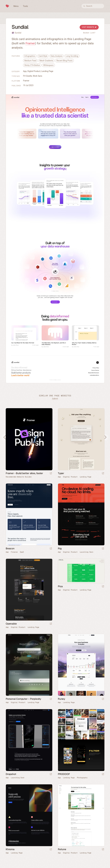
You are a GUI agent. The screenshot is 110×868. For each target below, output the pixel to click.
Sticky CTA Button (32, 65)
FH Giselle (27, 76)
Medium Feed (30, 61)
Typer (61, 473)
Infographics (30, 56)
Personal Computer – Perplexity (23, 699)
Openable (11, 624)
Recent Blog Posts (64, 61)
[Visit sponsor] (51, 473)
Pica (60, 586)
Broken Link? (89, 33)
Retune (62, 849)
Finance (14, 552)
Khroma (10, 849)
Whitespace (48, 65)
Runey (61, 699)
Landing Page (47, 71)
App (25, 71)
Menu (16, 6)
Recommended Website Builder (19, 477)
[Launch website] (103, 473)
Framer (30, 43)
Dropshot (11, 774)
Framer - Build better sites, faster (24, 473)
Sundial (18, 33)
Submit (55, 399)
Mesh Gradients (46, 61)
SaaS (22, 552)
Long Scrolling (72, 56)
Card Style (43, 56)
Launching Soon (87, 552)
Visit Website (89, 27)
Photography (82, 778)
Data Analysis (57, 56)
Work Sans (38, 76)
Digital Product (34, 71)
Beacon (10, 548)
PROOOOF (64, 774)
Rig (60, 548)
